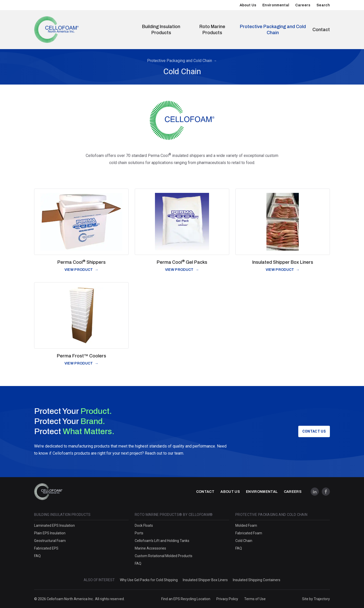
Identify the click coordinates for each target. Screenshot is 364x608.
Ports (139, 533)
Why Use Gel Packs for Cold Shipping (149, 580)
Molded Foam (246, 525)
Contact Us (314, 431)
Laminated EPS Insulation (54, 525)
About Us (248, 5)
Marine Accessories (150, 548)
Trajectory (322, 599)
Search (323, 5)
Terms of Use (255, 599)
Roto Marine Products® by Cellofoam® (174, 515)
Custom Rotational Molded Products (164, 556)
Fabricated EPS (46, 548)
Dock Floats (144, 525)
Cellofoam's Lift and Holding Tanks (162, 541)
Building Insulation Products (161, 30)
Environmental (276, 5)
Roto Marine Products (212, 30)
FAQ (37, 556)
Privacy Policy (227, 599)
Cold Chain (244, 541)
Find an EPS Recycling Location (186, 599)
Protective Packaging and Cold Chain (273, 30)
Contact (321, 30)
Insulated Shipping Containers (257, 580)
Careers (303, 5)
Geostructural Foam (50, 541)
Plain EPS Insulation (50, 533)
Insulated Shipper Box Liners (205, 580)
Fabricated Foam (249, 533)
